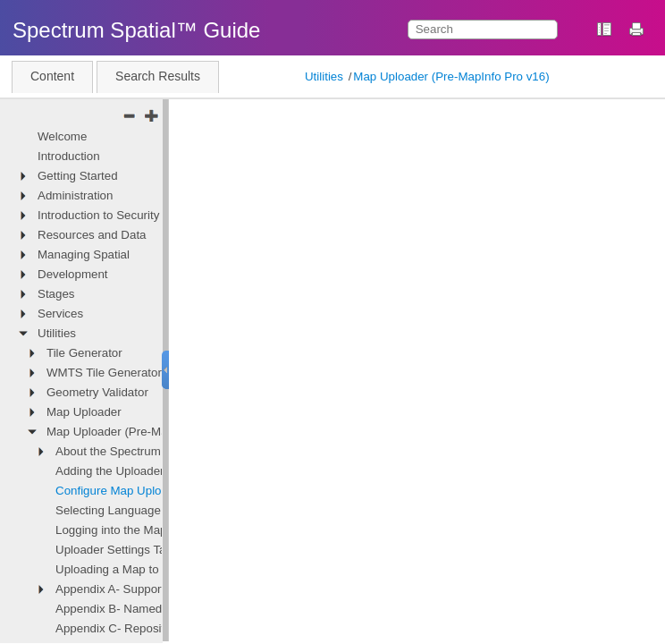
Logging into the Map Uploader (137, 530)
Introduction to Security (98, 215)
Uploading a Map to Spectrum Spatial (154, 569)
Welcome (62, 136)
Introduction (69, 156)
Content (52, 76)
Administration (75, 195)
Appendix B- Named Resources (139, 609)
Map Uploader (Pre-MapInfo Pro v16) (451, 76)
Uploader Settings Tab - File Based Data (162, 550)
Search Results (158, 76)
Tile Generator (84, 353)
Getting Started (78, 176)
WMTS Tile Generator (104, 373)
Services (60, 314)
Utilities (324, 76)
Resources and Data (92, 235)
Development (73, 274)
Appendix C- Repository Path (132, 628)
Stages (56, 294)
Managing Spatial (84, 254)
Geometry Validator (97, 392)
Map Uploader (84, 412)
